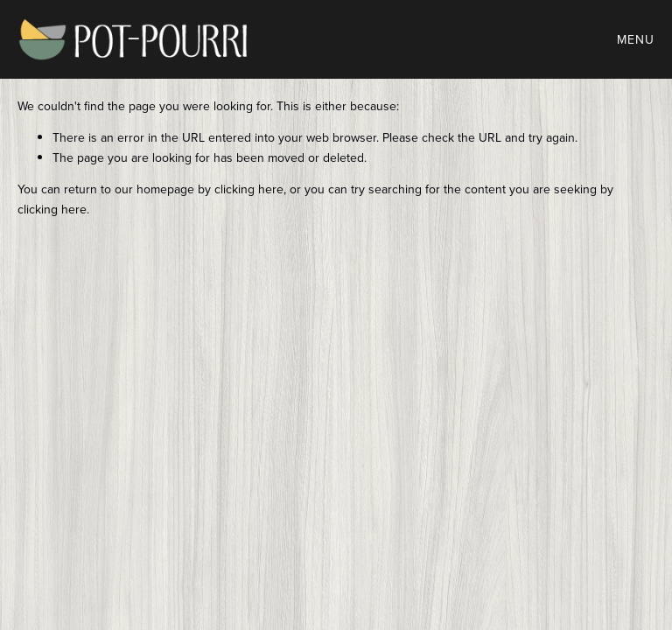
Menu (636, 39)
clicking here (249, 189)
